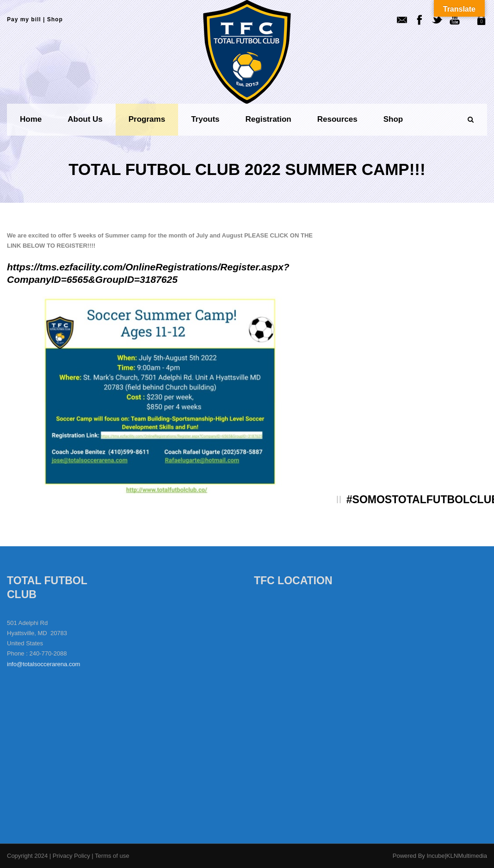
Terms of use (112, 856)
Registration (269, 119)
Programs (147, 119)
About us (85, 119)
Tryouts (205, 119)
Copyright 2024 (27, 856)
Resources (337, 119)
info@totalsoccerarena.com (43, 664)
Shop (55, 19)
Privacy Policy (72, 856)
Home (31, 119)
